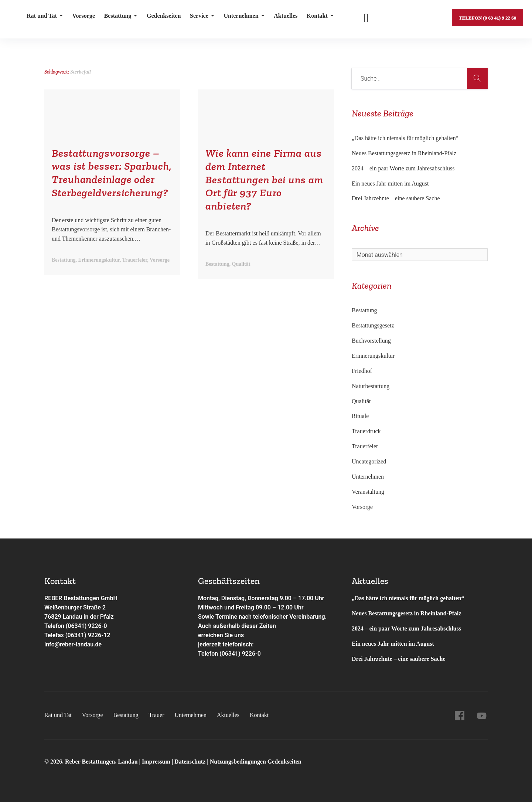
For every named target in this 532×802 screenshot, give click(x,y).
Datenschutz (190, 762)
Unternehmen (243, 16)
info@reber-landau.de (73, 644)
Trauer (157, 715)
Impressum (157, 762)
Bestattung (120, 16)
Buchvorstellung (371, 341)
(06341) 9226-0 (240, 654)
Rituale (360, 416)
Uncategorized (369, 461)
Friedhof (362, 371)
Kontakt (319, 16)
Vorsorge (83, 16)
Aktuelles (284, 16)
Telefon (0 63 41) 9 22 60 (487, 16)
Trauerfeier (365, 446)
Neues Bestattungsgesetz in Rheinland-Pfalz (405, 153)
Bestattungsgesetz (373, 325)
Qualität (361, 401)
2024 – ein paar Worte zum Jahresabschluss (403, 168)
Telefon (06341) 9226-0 (76, 626)
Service (202, 16)
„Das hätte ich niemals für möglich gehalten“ (405, 138)
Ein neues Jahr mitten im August (390, 183)
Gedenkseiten (163, 16)
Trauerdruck (366, 431)
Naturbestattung (371, 386)
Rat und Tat (45, 16)
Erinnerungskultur (373, 356)
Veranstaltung (368, 492)
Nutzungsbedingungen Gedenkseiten (256, 762)
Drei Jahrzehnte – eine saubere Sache (396, 198)
